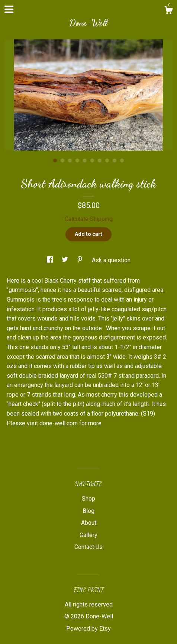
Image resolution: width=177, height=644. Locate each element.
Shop (88, 499)
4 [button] (77, 160)
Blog (88, 511)
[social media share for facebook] (51, 260)
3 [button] (70, 160)
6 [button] (92, 160)
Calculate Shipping (89, 219)
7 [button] (100, 160)
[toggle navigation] (9, 9)
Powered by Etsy (88, 629)
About (89, 523)
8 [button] (107, 160)
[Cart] (168, 11)
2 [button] (62, 160)
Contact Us (88, 547)
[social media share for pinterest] (81, 260)
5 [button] (85, 160)
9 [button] (115, 160)
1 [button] (55, 160)
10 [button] (122, 160)
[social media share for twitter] (66, 260)
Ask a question (111, 260)
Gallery (88, 535)
